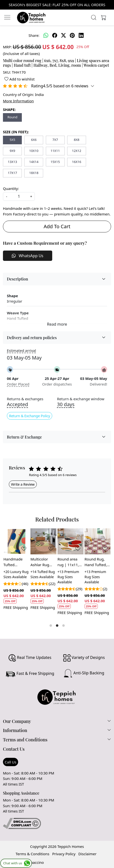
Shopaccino (34, 862)
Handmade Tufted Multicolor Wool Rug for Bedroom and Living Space (15, 562)
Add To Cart (57, 226)
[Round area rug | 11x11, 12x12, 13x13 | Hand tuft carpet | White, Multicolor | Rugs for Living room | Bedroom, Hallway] (71, 541)
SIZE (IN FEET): (16, 132)
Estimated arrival (21, 350)
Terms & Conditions (32, 854)
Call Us (11, 762)
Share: (34, 35)
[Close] (108, 6)
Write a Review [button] (23, 484)
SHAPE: (9, 109)
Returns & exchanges (25, 399)
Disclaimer (88, 854)
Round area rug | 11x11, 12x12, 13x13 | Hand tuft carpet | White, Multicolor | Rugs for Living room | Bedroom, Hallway (71, 562)
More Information (18, 101)
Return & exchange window (81, 399)
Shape (12, 296)
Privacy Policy (64, 854)
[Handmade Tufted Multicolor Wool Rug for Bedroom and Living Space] (16, 541)
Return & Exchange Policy (30, 416)
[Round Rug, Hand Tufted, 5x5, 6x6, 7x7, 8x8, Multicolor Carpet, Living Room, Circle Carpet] (98, 541)
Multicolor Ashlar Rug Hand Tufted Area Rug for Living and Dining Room (42, 562)
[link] (94, 17)
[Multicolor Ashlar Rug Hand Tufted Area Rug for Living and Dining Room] (43, 541)
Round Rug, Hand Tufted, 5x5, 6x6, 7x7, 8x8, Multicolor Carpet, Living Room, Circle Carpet (97, 562)
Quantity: (11, 188)
